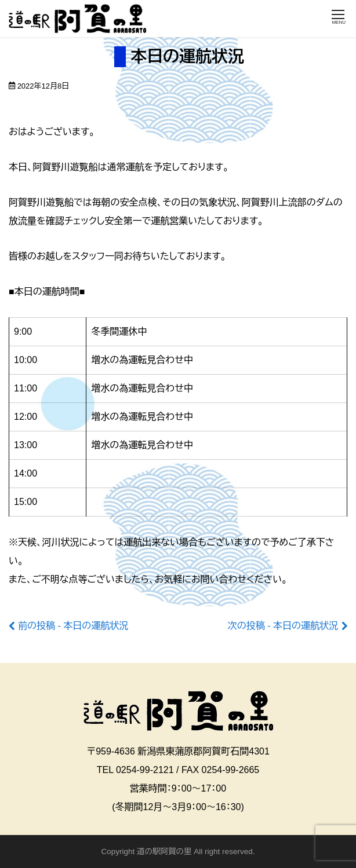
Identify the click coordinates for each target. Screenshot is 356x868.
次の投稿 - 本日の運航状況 (283, 626)
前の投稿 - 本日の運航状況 (73, 626)
